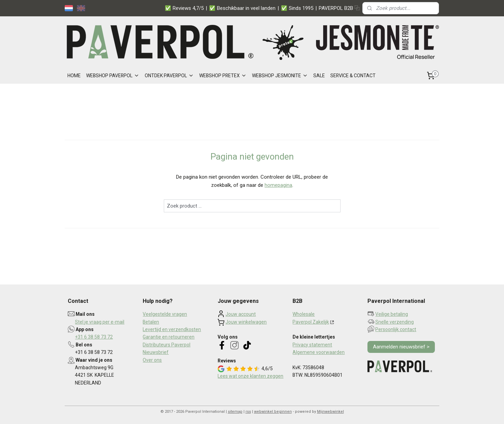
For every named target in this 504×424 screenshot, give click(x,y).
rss (248, 412)
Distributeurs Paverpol (167, 345)
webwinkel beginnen (273, 412)
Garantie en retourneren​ (169, 337)
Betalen (151, 322)
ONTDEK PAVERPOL (169, 76)
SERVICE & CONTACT (353, 76)
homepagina (278, 185)
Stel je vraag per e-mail (100, 322)
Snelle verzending (395, 322)
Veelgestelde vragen (165, 314)
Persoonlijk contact (396, 329)
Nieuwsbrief (156, 352)
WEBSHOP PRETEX (223, 76)
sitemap (235, 412)
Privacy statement (312, 345)
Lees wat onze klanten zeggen (250, 376)
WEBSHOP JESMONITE (280, 76)
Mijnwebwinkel (330, 412)
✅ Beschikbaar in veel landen (242, 8)
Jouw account (241, 314)
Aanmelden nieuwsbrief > (401, 347)
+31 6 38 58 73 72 (94, 337)
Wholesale (304, 314)
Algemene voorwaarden (319, 352)
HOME (74, 76)
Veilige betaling (392, 314)
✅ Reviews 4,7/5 (184, 8)
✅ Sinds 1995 (297, 8)
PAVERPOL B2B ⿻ (339, 8)
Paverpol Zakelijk (311, 322)
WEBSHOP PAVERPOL (113, 76)
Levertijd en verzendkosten (172, 329)
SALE (319, 76)
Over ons (152, 360)
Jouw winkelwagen (246, 322)
